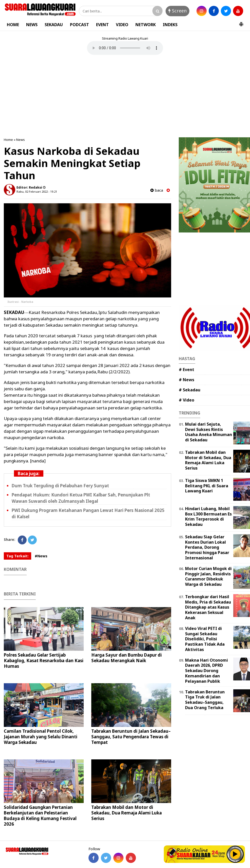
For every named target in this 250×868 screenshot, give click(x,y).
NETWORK (146, 25)
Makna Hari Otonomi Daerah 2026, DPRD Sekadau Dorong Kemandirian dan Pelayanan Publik (207, 671)
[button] (241, 22)
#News (41, 556)
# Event (186, 370)
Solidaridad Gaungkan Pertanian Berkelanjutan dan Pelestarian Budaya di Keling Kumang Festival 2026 (40, 816)
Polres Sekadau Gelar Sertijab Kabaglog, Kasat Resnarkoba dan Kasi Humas (44, 661)
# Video (186, 400)
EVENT (102, 25)
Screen (177, 11)
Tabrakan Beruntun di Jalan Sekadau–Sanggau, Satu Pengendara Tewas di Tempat (131, 737)
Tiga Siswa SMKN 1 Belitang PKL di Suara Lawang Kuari (207, 486)
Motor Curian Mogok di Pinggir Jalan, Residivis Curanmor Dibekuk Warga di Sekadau (208, 576)
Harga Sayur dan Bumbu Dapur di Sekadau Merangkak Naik (127, 658)
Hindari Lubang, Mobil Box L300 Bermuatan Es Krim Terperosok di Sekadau (208, 516)
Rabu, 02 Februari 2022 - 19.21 (37, 191)
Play (235, 854)
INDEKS (170, 25)
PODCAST (79, 25)
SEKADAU (54, 25)
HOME (13, 25)
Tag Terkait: (17, 556)
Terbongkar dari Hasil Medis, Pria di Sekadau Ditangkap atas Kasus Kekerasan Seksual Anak (208, 607)
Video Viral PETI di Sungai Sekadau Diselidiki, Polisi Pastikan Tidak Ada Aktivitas (205, 639)
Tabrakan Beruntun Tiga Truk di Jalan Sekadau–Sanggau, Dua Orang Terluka (205, 700)
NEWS (32, 25)
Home (8, 140)
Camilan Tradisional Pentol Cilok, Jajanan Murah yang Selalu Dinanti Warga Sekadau (41, 737)
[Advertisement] (125, 97)
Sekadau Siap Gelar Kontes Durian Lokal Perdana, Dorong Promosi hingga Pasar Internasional (207, 547)
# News (186, 380)
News (21, 140)
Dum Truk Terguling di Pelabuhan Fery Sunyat (60, 486)
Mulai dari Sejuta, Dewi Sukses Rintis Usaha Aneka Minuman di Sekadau (209, 432)
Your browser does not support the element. (125, 48)
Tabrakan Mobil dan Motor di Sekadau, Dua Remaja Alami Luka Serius (127, 813)
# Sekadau (190, 390)
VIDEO (122, 25)
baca (157, 190)
